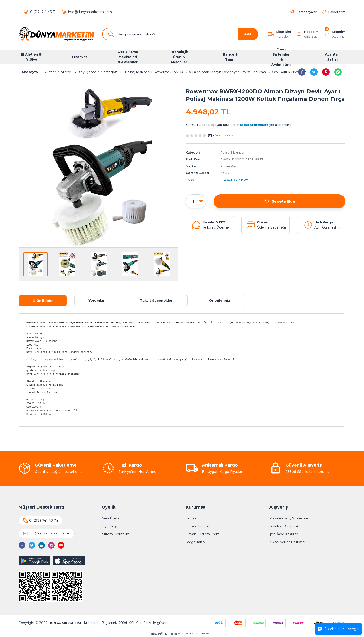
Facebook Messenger (339, 629)
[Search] (180, 34)
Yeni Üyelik (111, 518)
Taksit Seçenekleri (157, 301)
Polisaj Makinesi (232, 152)
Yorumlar (96, 301)
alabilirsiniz (266, 125)
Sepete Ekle (280, 201)
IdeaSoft (157, 634)
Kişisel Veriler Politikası (287, 542)
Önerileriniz (220, 301)
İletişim (192, 518)
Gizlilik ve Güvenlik (284, 526)
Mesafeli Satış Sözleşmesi (290, 518)
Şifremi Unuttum (116, 534)
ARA (248, 34)
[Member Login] (299, 34)
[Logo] (57, 34)
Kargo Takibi (196, 542)
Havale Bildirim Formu (204, 534)
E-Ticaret (171, 634)
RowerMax (229, 166)
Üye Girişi (110, 526)
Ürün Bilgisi (43, 301)
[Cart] (334, 34)
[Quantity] (196, 201)
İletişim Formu (197, 526)
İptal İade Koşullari (284, 534)
